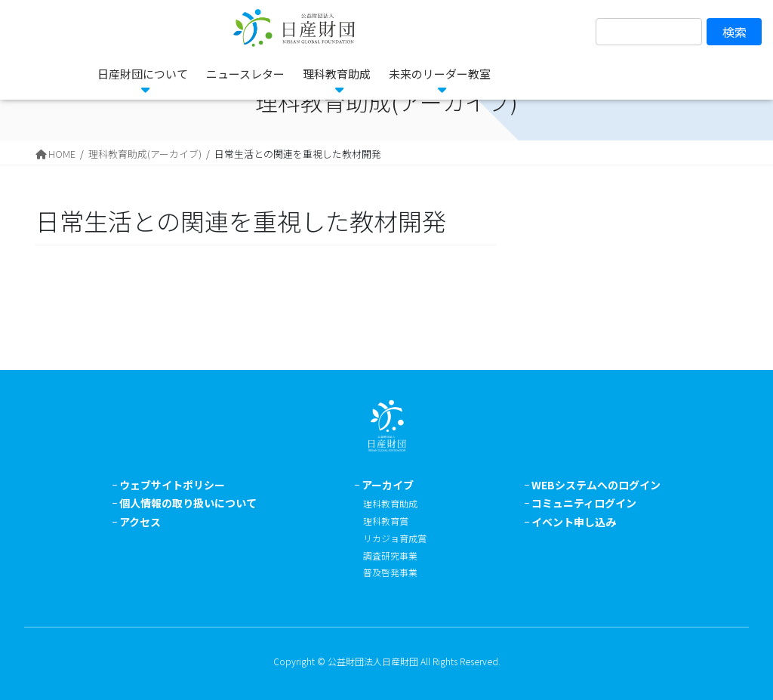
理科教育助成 (390, 503)
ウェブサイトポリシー (172, 485)
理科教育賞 (386, 521)
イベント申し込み (574, 522)
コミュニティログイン (584, 503)
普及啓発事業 (390, 572)
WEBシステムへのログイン (596, 485)
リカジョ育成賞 (395, 538)
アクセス (140, 522)
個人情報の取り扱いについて (188, 503)
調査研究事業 (390, 555)
